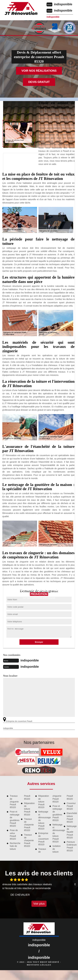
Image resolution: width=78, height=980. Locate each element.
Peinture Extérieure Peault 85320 (71, 846)
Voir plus (39, 904)
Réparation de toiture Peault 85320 (28, 809)
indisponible (63, 4)
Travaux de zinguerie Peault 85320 (14, 802)
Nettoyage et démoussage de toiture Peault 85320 (43, 820)
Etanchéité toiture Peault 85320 (71, 818)
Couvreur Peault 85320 (71, 806)
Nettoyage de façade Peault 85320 (71, 832)
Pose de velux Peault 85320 (14, 835)
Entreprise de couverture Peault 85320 (43, 839)
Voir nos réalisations (39, 71)
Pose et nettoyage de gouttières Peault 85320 (14, 819)
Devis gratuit (39, 82)
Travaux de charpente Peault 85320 (28, 825)
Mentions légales (39, 965)
